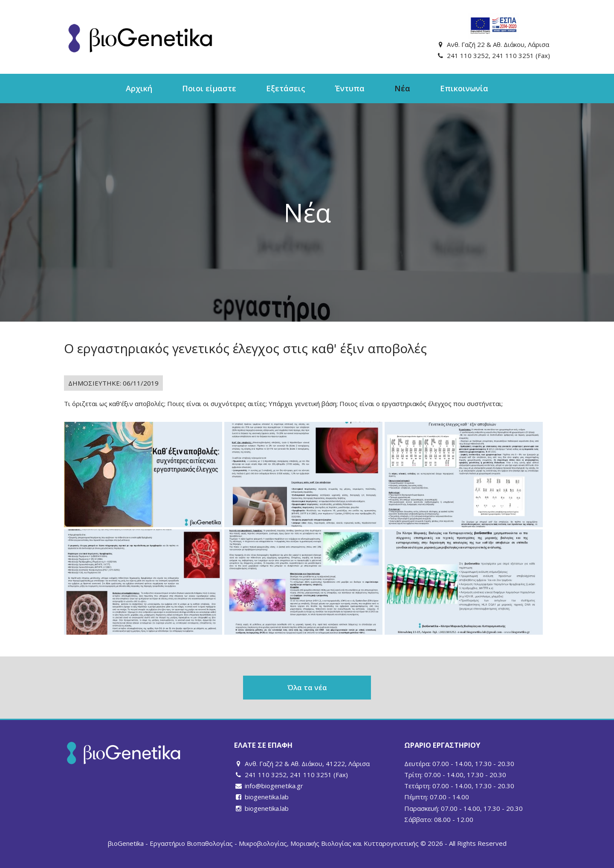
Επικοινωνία (464, 88)
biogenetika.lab (267, 797)
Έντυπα (350, 88)
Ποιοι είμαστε (209, 88)
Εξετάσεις (286, 88)
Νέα (402, 88)
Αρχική (139, 88)
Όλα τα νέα (307, 687)
